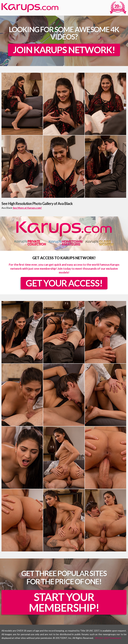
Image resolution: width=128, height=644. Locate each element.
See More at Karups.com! (27, 208)
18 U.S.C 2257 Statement (108, 638)
